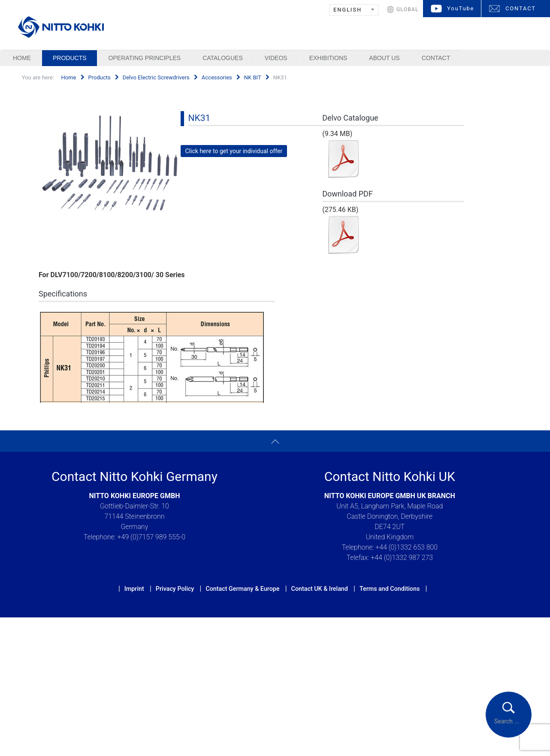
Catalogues (223, 58)
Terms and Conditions (390, 589)
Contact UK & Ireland (320, 589)
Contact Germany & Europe (242, 589)
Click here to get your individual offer (234, 151)
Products (70, 58)
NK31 (199, 118)
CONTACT (521, 8)
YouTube (461, 8)
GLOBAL (408, 9)
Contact (436, 58)
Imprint (134, 589)
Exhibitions (328, 58)
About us (384, 58)
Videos (276, 58)
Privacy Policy (175, 589)
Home (22, 58)
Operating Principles (145, 58)
